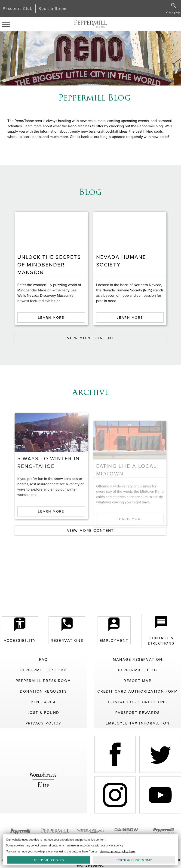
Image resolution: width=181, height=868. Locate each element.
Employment (114, 630)
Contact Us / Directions (138, 702)
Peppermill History (43, 670)
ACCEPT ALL (49, 860)
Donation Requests (43, 691)
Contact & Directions (161, 630)
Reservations (67, 630)
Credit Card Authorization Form (138, 691)
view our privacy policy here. (118, 851)
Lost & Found (43, 713)
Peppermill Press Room (43, 681)
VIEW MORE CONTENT (90, 338)
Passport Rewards (138, 713)
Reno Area (43, 702)
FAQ (43, 659)
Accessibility (20, 630)
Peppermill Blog (138, 670)
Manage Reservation (138, 659)
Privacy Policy (43, 723)
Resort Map (138, 681)
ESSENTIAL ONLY (134, 860)
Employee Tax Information (138, 723)
